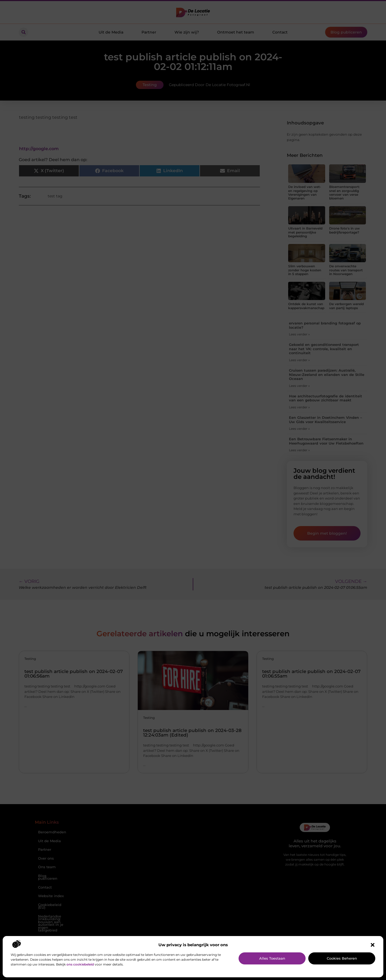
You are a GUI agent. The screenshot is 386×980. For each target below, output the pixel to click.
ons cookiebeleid (80, 964)
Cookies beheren (342, 958)
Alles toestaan (272, 958)
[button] (373, 945)
